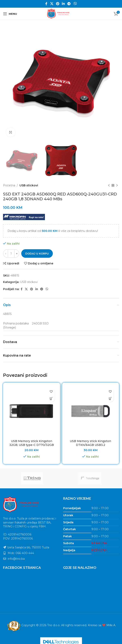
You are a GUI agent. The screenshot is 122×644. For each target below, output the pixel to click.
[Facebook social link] (46, 4)
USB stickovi (29, 185)
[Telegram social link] (69, 4)
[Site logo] (61, 14)
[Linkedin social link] (63, 4)
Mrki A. (111, 625)
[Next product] (117, 186)
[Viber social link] (75, 4)
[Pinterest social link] (58, 4)
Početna (9, 185)
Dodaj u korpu (37, 253)
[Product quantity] (11, 254)
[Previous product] (109, 186)
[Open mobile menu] (10, 14)
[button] (51, 399)
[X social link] (52, 4)
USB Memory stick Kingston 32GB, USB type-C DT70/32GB (32, 443)
